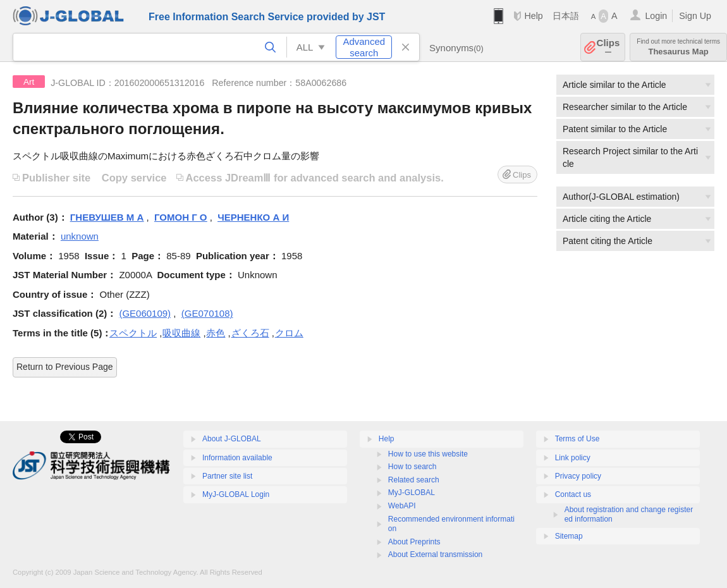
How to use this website (428, 454)
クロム (289, 333)
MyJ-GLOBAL (412, 493)
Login (656, 16)
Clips (608, 47)
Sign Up (695, 16)
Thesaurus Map (678, 47)
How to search (412, 467)
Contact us (573, 494)
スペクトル (133, 333)
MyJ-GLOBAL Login (236, 494)
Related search (414, 480)
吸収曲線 (181, 333)
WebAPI (402, 506)
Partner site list (227, 476)
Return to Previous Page (65, 367)
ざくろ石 (250, 333)
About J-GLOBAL (232, 439)
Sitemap (569, 536)
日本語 (566, 16)
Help (533, 16)
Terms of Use (577, 439)
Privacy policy (578, 476)
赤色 (216, 333)
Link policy (573, 458)
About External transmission (435, 554)
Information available (237, 458)
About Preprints (414, 542)
